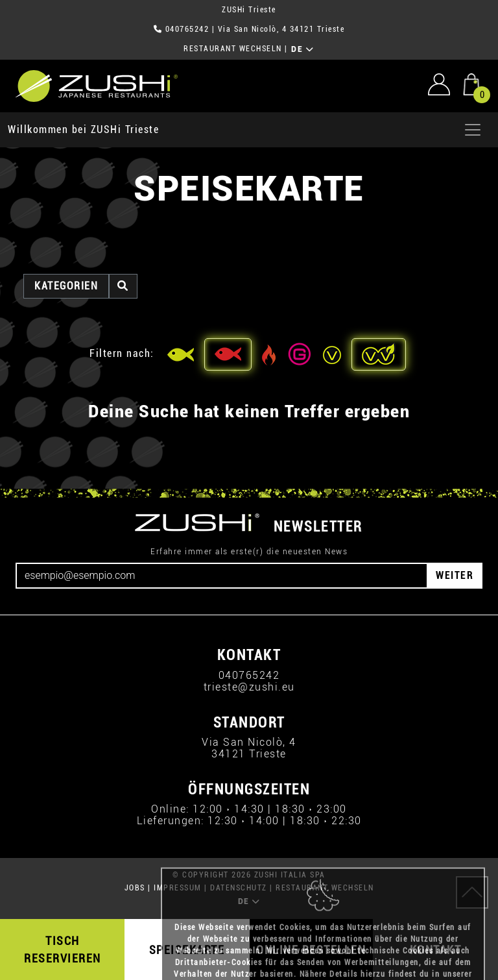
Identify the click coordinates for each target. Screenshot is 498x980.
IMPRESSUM (178, 888)
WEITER (455, 575)
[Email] (222, 576)
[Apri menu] (473, 130)
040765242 (187, 29)
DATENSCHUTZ (239, 888)
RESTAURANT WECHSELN (233, 49)
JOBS (135, 888)
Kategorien (66, 286)
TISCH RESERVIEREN (63, 949)
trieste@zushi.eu (249, 687)
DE (302, 49)
